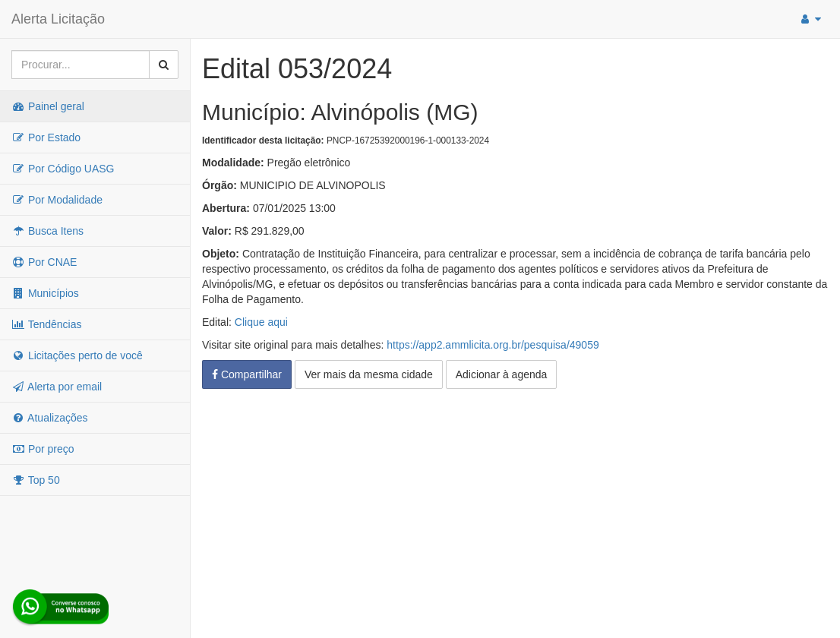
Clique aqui (261, 322)
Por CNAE (44, 262)
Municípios (45, 293)
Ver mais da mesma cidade (369, 374)
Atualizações (50, 418)
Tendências (46, 324)
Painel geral (48, 106)
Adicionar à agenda (502, 374)
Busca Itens (47, 231)
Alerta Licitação (58, 19)
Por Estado (46, 137)
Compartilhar (247, 374)
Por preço (43, 449)
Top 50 (36, 480)
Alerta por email (57, 387)
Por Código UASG (63, 169)
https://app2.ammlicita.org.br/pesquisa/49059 (493, 345)
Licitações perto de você (77, 355)
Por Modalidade (57, 200)
